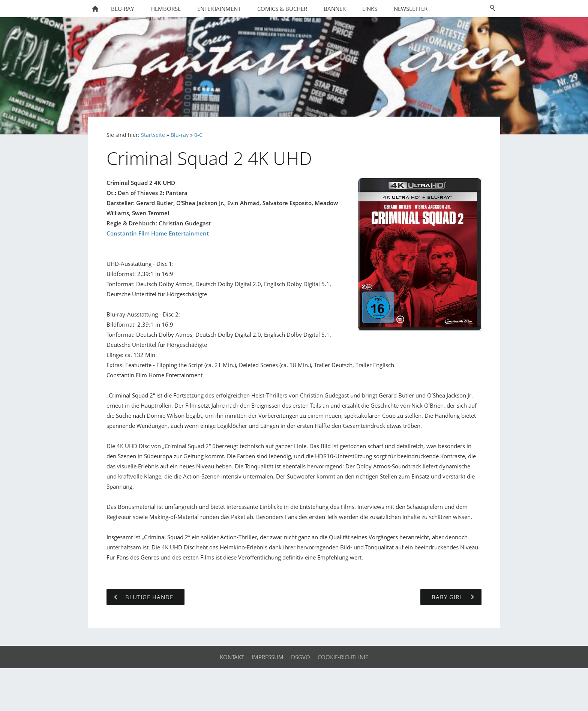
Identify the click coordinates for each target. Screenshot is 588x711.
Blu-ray (180, 135)
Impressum (268, 657)
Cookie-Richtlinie (343, 657)
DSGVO (301, 657)
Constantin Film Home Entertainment (158, 233)
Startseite (153, 135)
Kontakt (232, 657)
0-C (198, 135)
